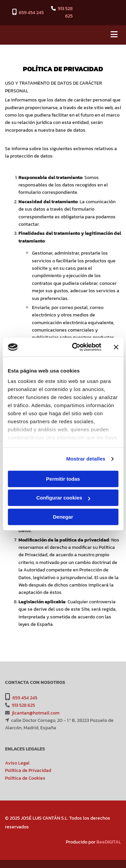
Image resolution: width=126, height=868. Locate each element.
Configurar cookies (63, 498)
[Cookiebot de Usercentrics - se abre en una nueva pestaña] (75, 347)
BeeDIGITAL (109, 842)
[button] (102, 35)
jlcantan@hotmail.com (36, 713)
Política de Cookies (25, 778)
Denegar (63, 517)
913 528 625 (65, 12)
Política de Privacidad (28, 770)
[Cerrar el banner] (116, 347)
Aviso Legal (17, 763)
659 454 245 (31, 13)
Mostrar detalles (86, 459)
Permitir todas (63, 479)
